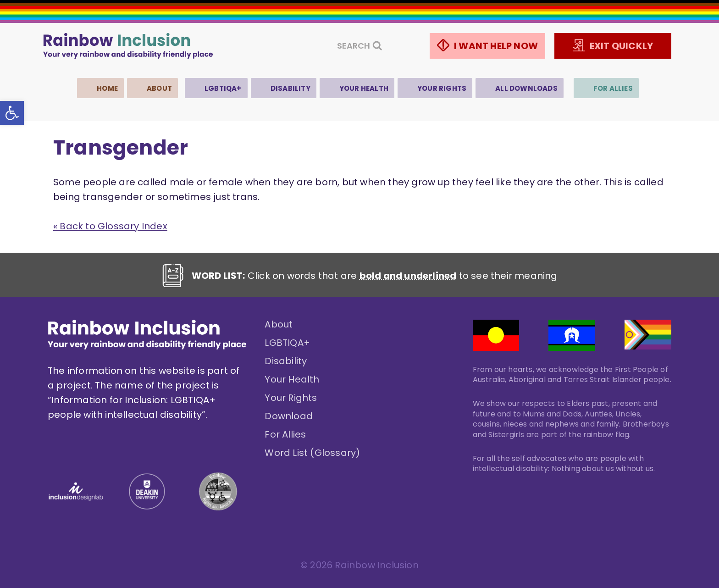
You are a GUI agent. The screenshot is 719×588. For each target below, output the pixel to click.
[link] (12, 113)
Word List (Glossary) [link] (312, 453)
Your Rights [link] (442, 88)
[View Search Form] (360, 46)
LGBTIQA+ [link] (223, 88)
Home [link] (107, 88)
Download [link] (289, 416)
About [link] (159, 88)
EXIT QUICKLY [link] (621, 46)
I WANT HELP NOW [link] (496, 46)
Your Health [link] (364, 88)
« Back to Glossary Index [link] (110, 226)
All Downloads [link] (526, 88)
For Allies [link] (613, 88)
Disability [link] (290, 88)
